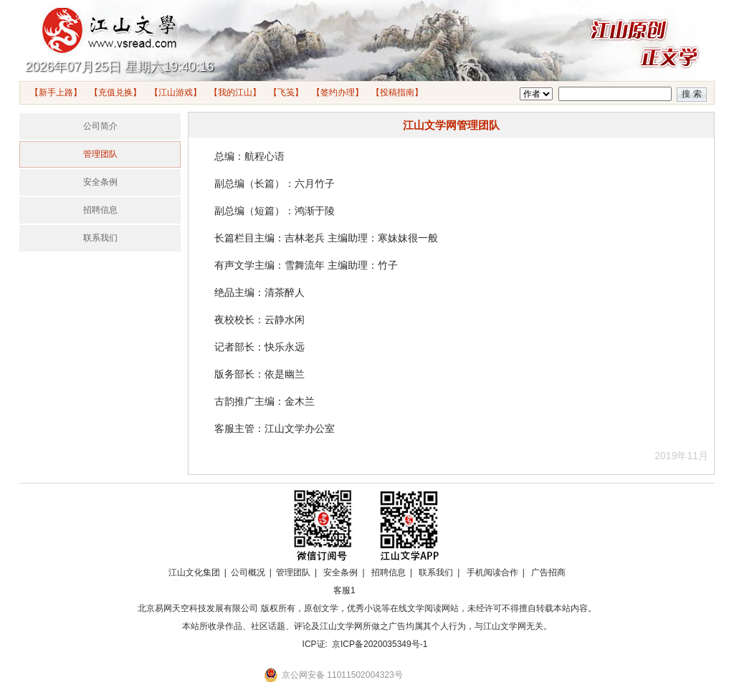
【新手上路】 (56, 92)
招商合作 (383, 590)
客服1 (344, 590)
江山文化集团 (194, 572)
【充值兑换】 (115, 92)
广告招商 (548, 572)
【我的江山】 (235, 92)
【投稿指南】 (397, 92)
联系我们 (100, 238)
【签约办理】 (338, 92)
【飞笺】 (286, 92)
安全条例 (100, 182)
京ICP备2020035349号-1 (380, 644)
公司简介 (100, 126)
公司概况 (248, 572)
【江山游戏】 (176, 92)
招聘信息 (100, 210)
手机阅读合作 (492, 572)
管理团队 (100, 154)
